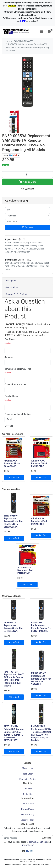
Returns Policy (27, 814)
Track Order (27, 774)
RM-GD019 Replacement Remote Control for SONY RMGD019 (41, 627)
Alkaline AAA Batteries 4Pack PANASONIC (12, 463)
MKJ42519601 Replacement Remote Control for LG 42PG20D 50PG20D (41, 679)
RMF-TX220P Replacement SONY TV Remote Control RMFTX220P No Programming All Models (41, 733)
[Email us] (24, 851)
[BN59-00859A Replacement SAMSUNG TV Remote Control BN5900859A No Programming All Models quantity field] (27, 175)
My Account (27, 768)
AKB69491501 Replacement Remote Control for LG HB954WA (13, 627)
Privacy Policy (27, 809)
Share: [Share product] (11, 155)
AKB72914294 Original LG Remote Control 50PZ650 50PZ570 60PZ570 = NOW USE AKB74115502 (14, 733)
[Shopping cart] (49, 32)
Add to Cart (27, 182)
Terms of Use (27, 804)
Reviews (16, 294)
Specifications (12, 287)
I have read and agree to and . (27, 843)
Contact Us (27, 794)
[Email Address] (21, 838)
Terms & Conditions (38, 842)
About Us (27, 789)
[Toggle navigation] (41, 32)
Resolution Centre (27, 779)
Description (11, 281)
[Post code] (27, 222)
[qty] (27, 210)
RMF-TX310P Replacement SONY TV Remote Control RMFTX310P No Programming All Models (14, 679)
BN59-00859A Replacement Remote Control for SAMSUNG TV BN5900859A (13, 521)
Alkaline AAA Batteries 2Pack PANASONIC (39, 463)
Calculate (28, 227)
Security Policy (27, 820)
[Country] (27, 216)
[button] (27, 189)
